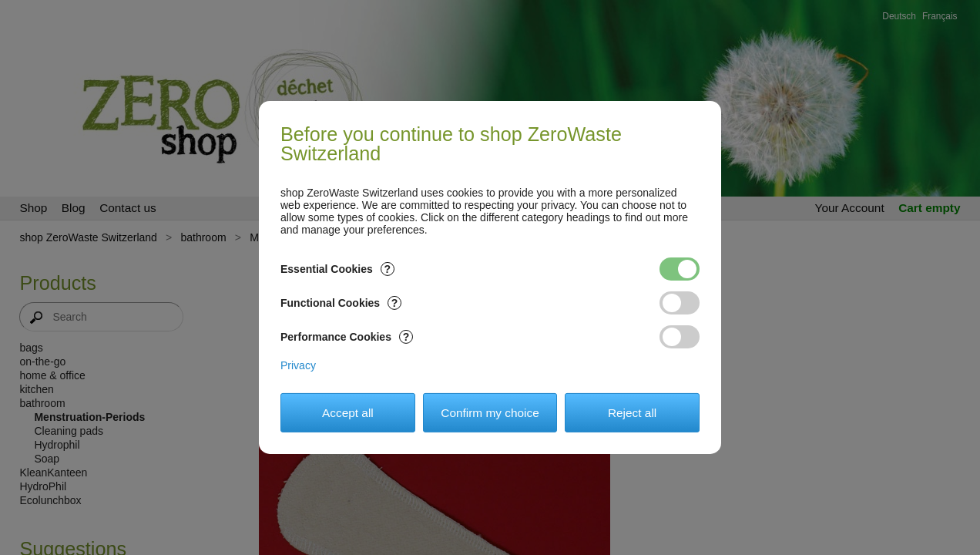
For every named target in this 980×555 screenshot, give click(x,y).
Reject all (632, 413)
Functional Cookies (341, 303)
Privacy (298, 365)
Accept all (348, 413)
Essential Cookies (337, 269)
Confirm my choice (490, 413)
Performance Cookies (347, 337)
